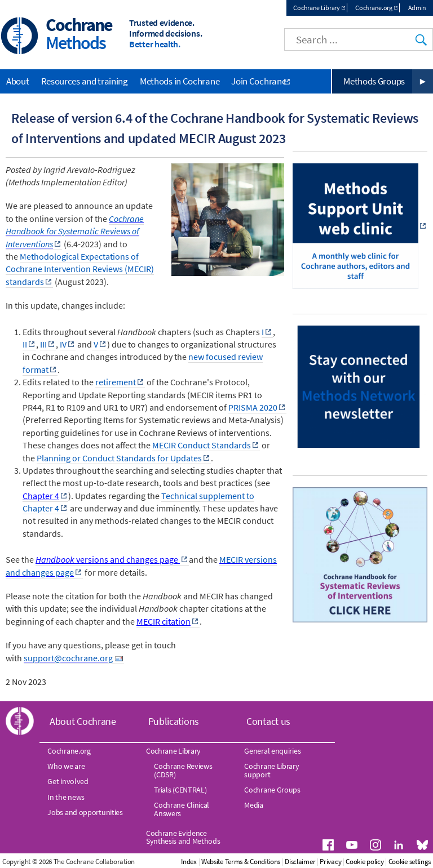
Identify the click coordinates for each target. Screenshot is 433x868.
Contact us (268, 721)
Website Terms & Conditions (241, 862)
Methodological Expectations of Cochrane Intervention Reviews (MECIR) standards (80, 269)
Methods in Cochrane (180, 81)
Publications (174, 721)
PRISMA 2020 (253, 407)
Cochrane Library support (271, 770)
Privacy (330, 862)
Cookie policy (364, 862)
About (18, 81)
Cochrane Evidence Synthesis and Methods (183, 837)
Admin (417, 8)
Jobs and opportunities (85, 812)
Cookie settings (410, 862)
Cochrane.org (374, 8)
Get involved (68, 781)
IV (63, 344)
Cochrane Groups (272, 790)
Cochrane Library (316, 8)
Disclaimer (300, 862)
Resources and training (85, 81)
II (25, 344)
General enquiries (272, 751)
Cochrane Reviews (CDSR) (183, 770)
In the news (66, 797)
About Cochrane (83, 721)
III (43, 344)
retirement (116, 382)
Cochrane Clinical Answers (182, 809)
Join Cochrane (259, 81)
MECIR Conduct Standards (202, 445)
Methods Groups (374, 81)
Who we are (66, 766)
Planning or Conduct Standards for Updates (119, 458)
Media (254, 805)
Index (189, 862)
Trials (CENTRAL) (180, 790)
